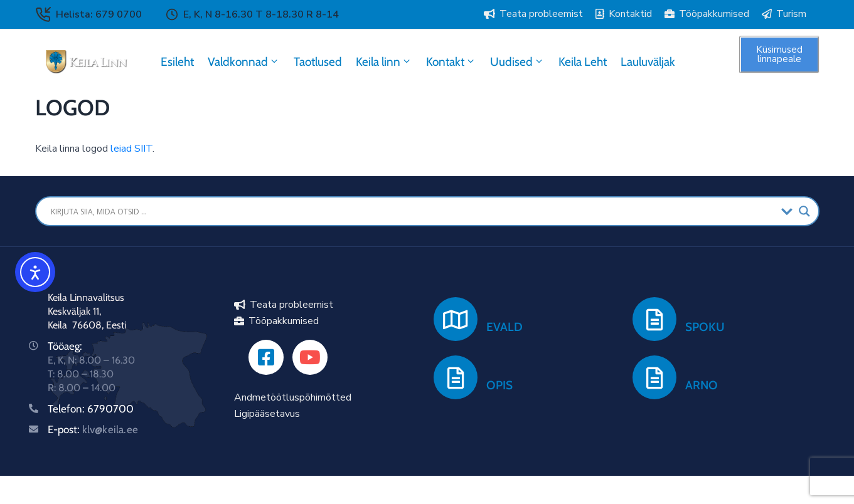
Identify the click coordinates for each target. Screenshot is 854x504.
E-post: (93, 429)
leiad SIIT (131, 149)
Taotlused (318, 62)
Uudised (517, 62)
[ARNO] (654, 377)
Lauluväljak (648, 62)
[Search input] (413, 211)
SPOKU (705, 327)
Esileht (177, 62)
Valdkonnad (244, 62)
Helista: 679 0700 (99, 14)
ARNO (702, 385)
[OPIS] (456, 377)
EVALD (504, 327)
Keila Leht (583, 62)
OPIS (499, 385)
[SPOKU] (654, 319)
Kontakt (451, 62)
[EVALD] (456, 319)
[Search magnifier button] (804, 211)
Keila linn (384, 62)
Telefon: (67, 409)
